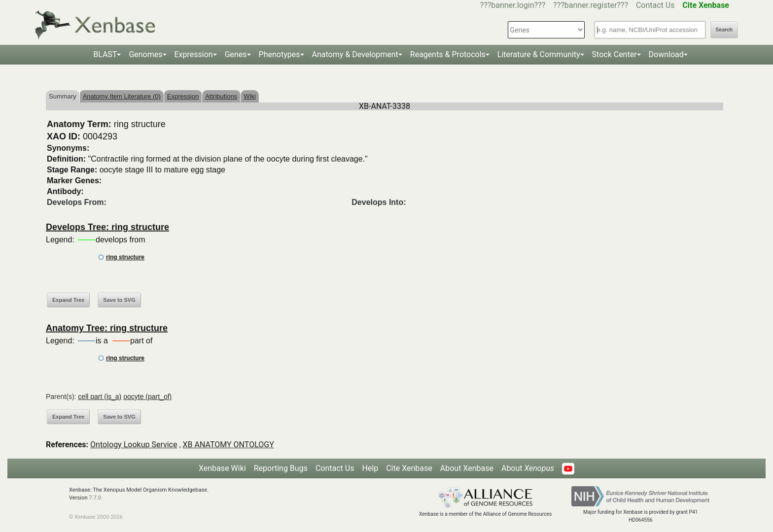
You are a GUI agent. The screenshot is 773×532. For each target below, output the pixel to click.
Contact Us (655, 5)
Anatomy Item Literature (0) (122, 96)
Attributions (221, 96)
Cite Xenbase (409, 468)
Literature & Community (539, 54)
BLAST (105, 54)
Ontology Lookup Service (134, 445)
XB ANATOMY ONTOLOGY (228, 445)
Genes (236, 54)
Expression (194, 54)
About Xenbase (467, 468)
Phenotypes (280, 54)
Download (666, 54)
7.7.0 (95, 498)
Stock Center (615, 54)
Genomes (145, 54)
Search (724, 30)
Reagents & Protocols (448, 54)
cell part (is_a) (100, 397)
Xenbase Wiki (222, 468)
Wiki (250, 96)
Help (370, 468)
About (528, 468)
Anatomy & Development (355, 54)
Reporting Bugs (281, 468)
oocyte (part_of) (147, 397)
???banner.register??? (591, 5)
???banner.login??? (513, 5)
